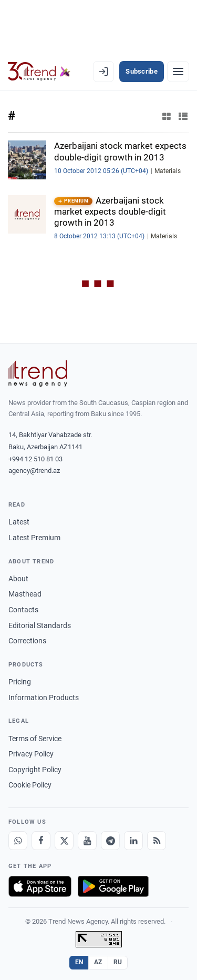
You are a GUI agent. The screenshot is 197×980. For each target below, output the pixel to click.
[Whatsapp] (18, 841)
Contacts (23, 610)
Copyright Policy (35, 770)
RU (118, 962)
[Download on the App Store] (40, 886)
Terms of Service (35, 739)
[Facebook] (41, 841)
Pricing (20, 682)
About (18, 579)
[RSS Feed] (157, 841)
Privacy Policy (31, 754)
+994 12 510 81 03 (35, 459)
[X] (64, 841)
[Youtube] (87, 841)
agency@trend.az (34, 471)
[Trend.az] (39, 72)
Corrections (27, 641)
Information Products (44, 698)
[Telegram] (110, 841)
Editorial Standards (40, 625)
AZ (98, 962)
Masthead (25, 594)
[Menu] (178, 72)
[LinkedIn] (133, 841)
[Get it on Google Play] (113, 886)
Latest (19, 522)
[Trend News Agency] (38, 373)
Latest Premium (34, 538)
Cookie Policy (30, 785)
